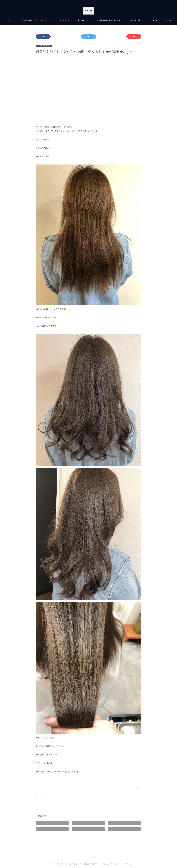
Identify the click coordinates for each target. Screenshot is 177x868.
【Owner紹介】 (98, 20)
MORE (130, 20)
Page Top (88, 853)
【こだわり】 (116, 20)
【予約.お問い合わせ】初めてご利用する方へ (68, 20)
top (43, 20)
